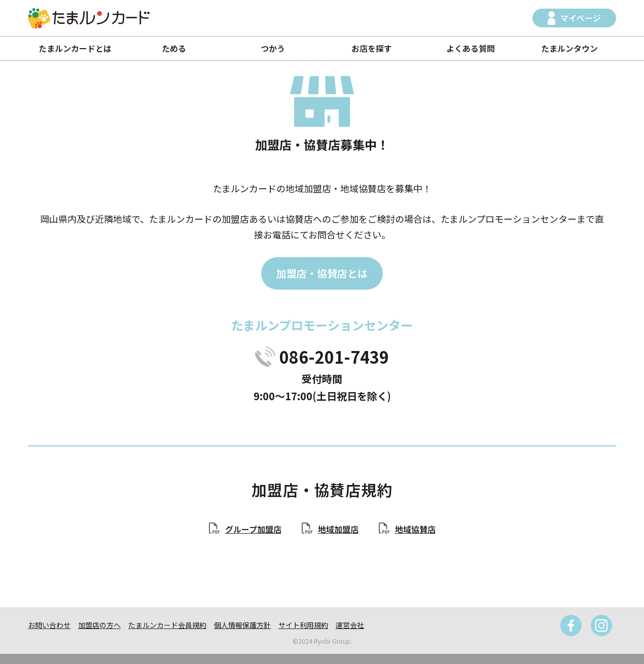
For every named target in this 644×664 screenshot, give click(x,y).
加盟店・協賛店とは (322, 273)
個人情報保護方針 (242, 625)
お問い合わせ (49, 625)
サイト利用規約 (303, 625)
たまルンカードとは (75, 48)
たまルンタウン (569, 48)
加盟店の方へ (99, 625)
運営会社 (350, 625)
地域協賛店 (415, 529)
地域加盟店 (338, 529)
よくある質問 (471, 48)
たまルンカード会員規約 (167, 625)
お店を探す (372, 48)
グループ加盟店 (253, 529)
